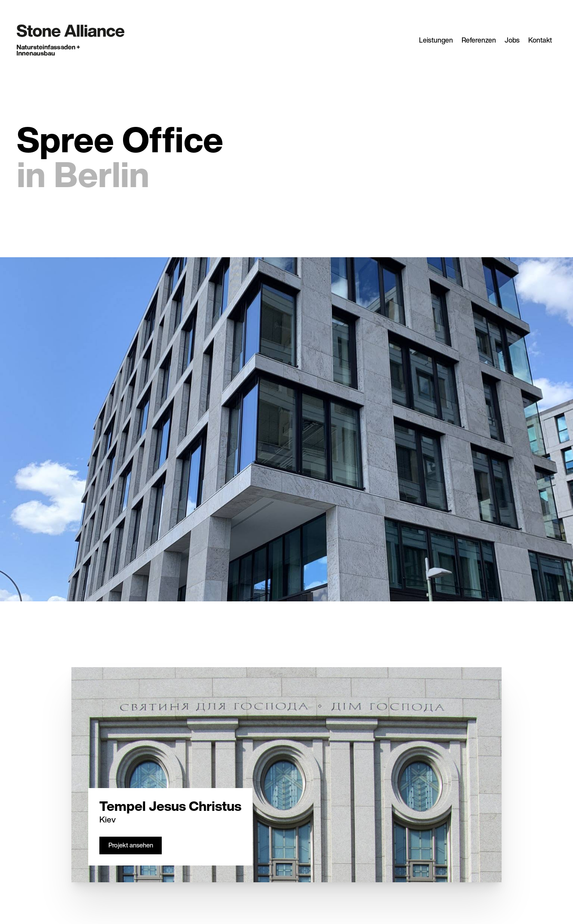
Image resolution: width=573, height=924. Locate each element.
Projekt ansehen (131, 845)
